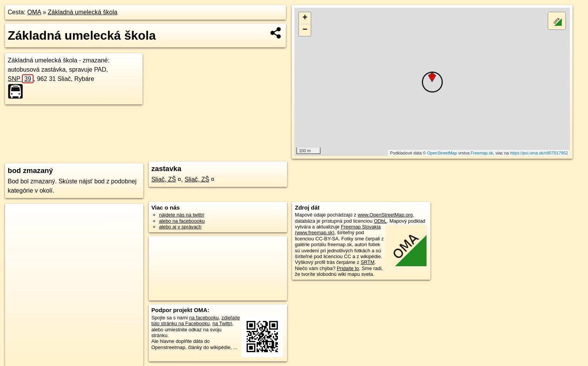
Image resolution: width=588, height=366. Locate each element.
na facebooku (204, 318)
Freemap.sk (482, 153)
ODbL (380, 221)
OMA (34, 12)
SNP (21, 79)
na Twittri (222, 323)
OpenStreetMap (442, 153)
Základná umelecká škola (83, 12)
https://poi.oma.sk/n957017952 (539, 153)
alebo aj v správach (180, 227)
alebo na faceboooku (182, 221)
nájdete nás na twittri (182, 215)
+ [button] (305, 18)
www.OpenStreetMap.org (385, 215)
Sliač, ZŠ (164, 179)
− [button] (305, 30)
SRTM (368, 262)
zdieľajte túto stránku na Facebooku (196, 321)
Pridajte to (348, 268)
